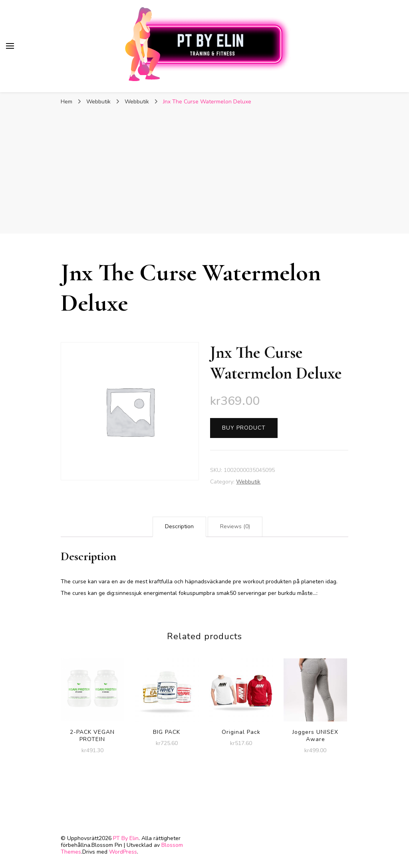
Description (179, 526)
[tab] (179, 527)
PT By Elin (126, 838)
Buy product (244, 428)
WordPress (123, 852)
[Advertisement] (204, 174)
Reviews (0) (235, 526)
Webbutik (248, 482)
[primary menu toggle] (10, 46)
